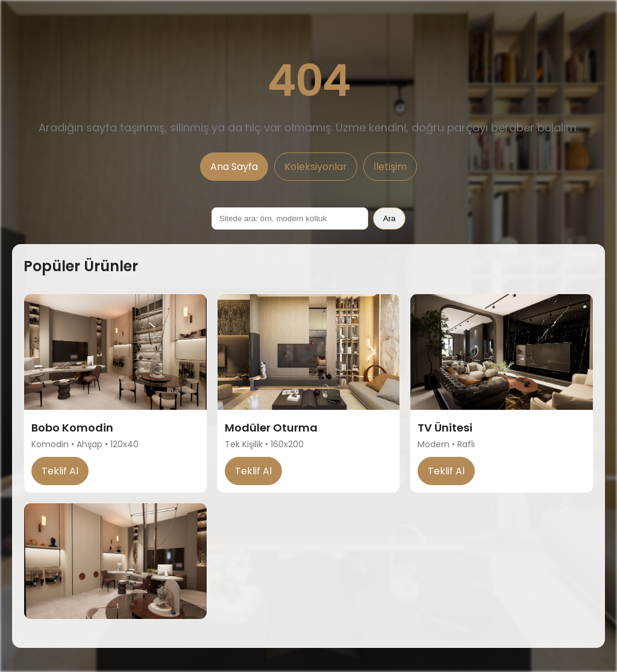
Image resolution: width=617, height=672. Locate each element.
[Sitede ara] (290, 218)
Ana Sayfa (234, 167)
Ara (390, 218)
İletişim (390, 167)
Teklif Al (60, 471)
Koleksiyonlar (316, 167)
